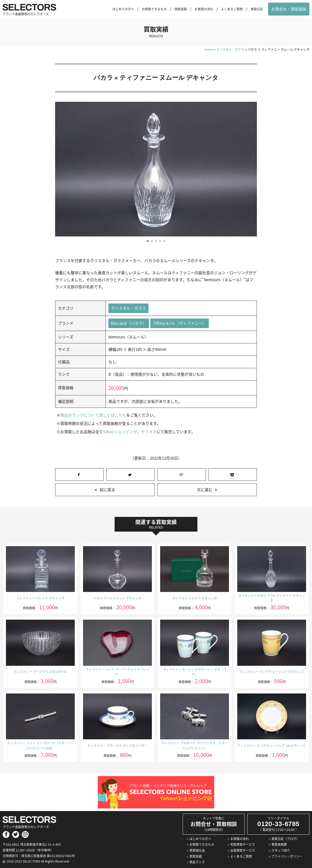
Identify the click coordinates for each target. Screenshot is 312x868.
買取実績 (181, 9)
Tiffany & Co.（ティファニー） (180, 323)
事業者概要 (279, 845)
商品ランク (197, 862)
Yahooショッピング (120, 432)
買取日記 (257, 9)
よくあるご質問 (232, 9)
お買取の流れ (204, 9)
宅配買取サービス (243, 845)
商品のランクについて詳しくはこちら (93, 415)
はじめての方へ (123, 9)
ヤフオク (148, 432)
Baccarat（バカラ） (129, 323)
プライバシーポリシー (287, 856)
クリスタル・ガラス (128, 308)
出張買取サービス (243, 850)
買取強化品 (197, 850)
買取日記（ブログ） (285, 839)
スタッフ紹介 (281, 850)
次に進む (205, 490)
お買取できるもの (154, 9)
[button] (148, 241)
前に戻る (107, 490)
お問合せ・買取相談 (289, 9)
